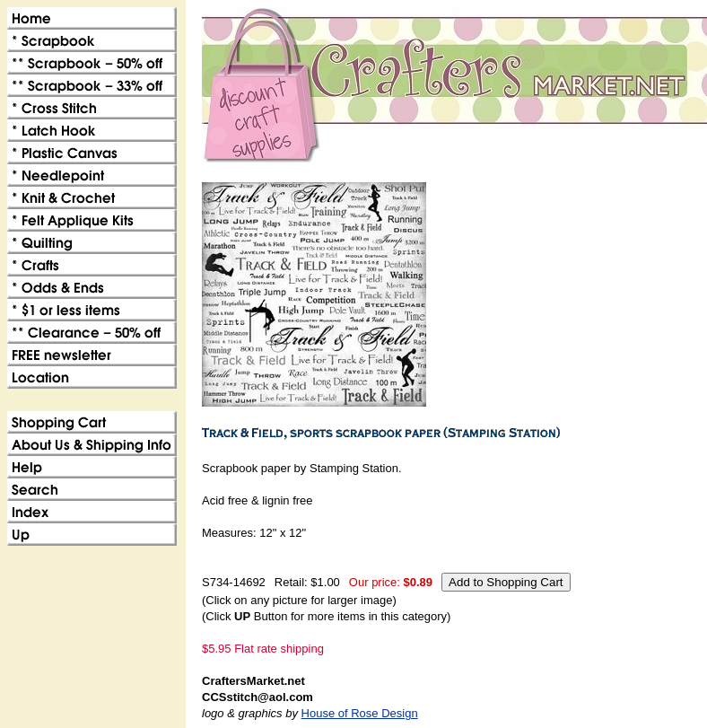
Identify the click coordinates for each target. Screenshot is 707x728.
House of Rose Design (360, 713)
